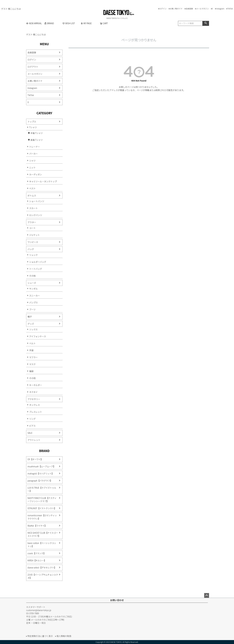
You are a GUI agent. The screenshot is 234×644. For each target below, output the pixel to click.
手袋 (31, 350)
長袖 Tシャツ (37, 140)
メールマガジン (202, 9)
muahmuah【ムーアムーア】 (41, 466)
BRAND (49, 23)
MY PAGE (86, 23)
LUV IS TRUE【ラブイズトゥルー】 (42, 489)
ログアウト (33, 67)
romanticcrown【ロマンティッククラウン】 (42, 517)
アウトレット (34, 440)
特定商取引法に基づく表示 (40, 636)
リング (32, 419)
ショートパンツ (37, 201)
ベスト (32, 188)
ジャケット (34, 235)
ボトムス (32, 195)
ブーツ (32, 309)
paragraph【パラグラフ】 (40, 481)
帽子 (30, 317)
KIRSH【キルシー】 (37, 560)
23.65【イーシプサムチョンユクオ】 (43, 576)
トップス (32, 122)
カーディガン (35, 174)
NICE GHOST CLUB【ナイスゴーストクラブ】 (43, 534)
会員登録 (189, 9)
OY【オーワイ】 (35, 459)
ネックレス (35, 405)
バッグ (31, 249)
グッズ (31, 324)
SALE (30, 433)
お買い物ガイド (176, 9)
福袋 (31, 371)
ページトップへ (207, 595)
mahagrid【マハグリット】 (41, 473)
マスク (32, 364)
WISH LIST (69, 23)
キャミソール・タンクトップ (43, 181)
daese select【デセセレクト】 (42, 568)
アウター (32, 222)
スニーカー (35, 296)
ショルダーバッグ (38, 262)
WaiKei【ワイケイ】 (37, 526)
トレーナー (35, 147)
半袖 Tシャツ (37, 133)
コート (32, 228)
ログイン (163, 9)
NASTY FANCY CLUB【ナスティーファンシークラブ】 (42, 500)
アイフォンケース (38, 336)
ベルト (32, 343)
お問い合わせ (117, 600)
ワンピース (33, 242)
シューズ (32, 283)
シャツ (32, 161)
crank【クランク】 (37, 553)
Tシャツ (33, 127)
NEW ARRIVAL (34, 23)
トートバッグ (36, 269)
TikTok (230, 9)
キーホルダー (36, 385)
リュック (33, 255)
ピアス (32, 426)
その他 (32, 276)
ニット (32, 168)
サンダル (33, 289)
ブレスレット (36, 412)
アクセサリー (34, 399)
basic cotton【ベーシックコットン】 (42, 545)
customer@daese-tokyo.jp (39, 610)
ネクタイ (33, 392)
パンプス (33, 302)
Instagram (220, 9)
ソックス (33, 329)
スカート (33, 208)
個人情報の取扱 (64, 636)
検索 (206, 23)
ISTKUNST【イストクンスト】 (42, 508)
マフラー (33, 357)
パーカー (33, 154)
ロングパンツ (36, 215)
